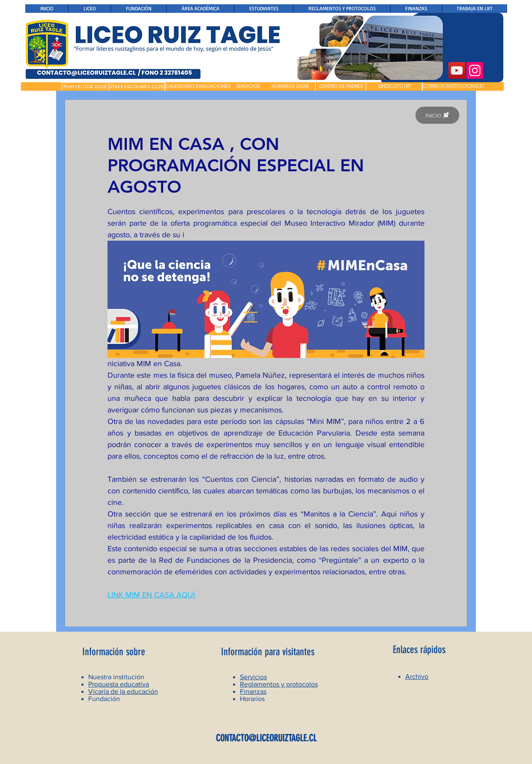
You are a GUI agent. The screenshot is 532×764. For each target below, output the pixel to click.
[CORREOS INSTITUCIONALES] (454, 87)
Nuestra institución (116, 677)
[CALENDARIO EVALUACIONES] (198, 87)
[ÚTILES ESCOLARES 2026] (137, 87)
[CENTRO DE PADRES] (341, 87)
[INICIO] (437, 115)
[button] (41, 87)
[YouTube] (457, 70)
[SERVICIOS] (248, 87)
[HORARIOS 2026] (290, 87)
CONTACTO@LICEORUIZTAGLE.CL (266, 738)
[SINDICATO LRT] (394, 87)
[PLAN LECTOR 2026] (85, 87)
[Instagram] (475, 70)
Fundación (104, 699)
